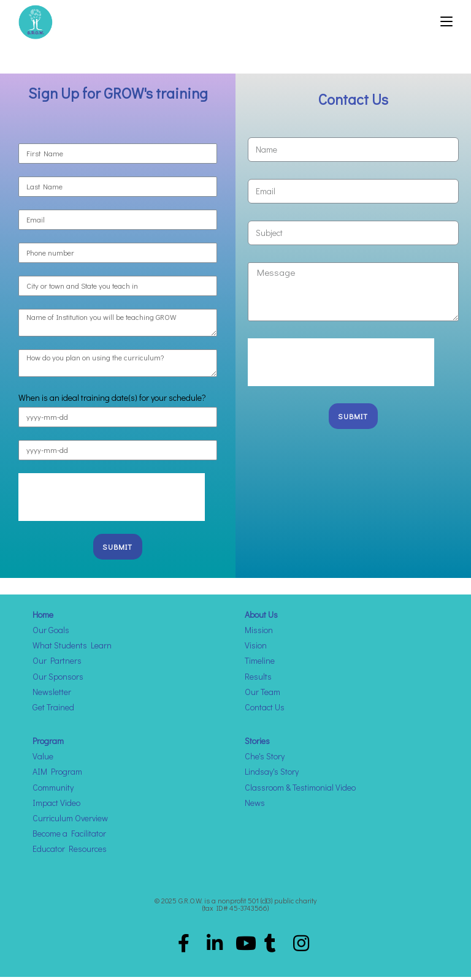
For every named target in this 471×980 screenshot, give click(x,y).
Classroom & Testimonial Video (300, 791)
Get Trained (53, 711)
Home (43, 618)
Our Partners (57, 664)
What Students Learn (72, 649)
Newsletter (52, 695)
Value (43, 760)
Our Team (262, 695)
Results (258, 679)
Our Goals (51, 633)
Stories (257, 744)
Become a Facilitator (69, 837)
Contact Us (265, 711)
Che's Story (265, 760)
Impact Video (56, 806)
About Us (261, 618)
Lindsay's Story (272, 775)
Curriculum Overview (70, 822)
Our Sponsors (58, 679)
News (255, 806)
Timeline (260, 664)
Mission (259, 633)
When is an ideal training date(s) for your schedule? (112, 401)
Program (48, 744)
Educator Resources (70, 852)
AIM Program (57, 775)
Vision (256, 649)
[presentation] (112, 501)
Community (53, 791)
